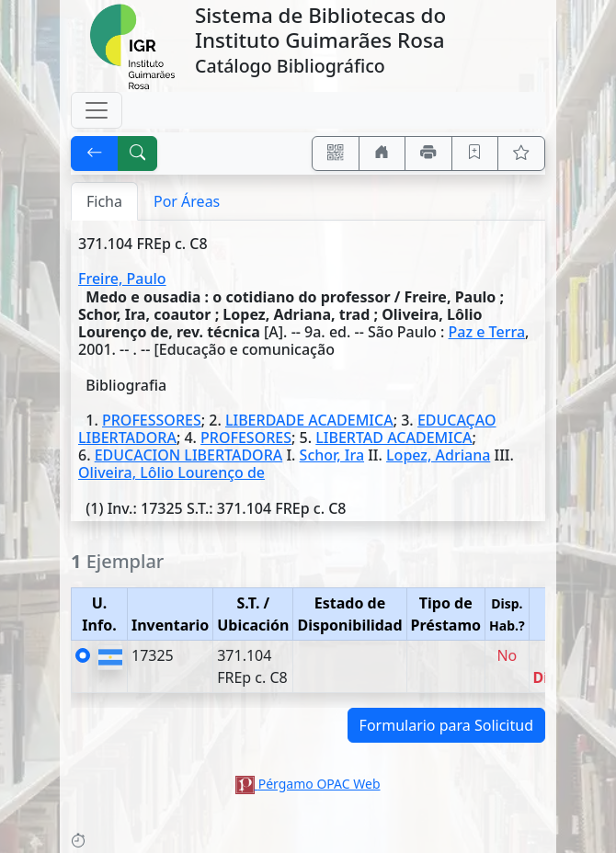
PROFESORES (246, 438)
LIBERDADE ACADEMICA (309, 420)
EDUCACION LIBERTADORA (189, 455)
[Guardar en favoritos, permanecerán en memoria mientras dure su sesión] (475, 154)
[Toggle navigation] (97, 110)
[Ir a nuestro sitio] (382, 154)
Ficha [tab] (104, 201)
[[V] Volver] (95, 154)
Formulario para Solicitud (446, 725)
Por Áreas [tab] (187, 201)
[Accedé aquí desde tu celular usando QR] (336, 154)
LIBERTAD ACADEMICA (394, 438)
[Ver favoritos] (521, 154)
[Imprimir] (428, 154)
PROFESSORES (152, 420)
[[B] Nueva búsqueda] (138, 154)
